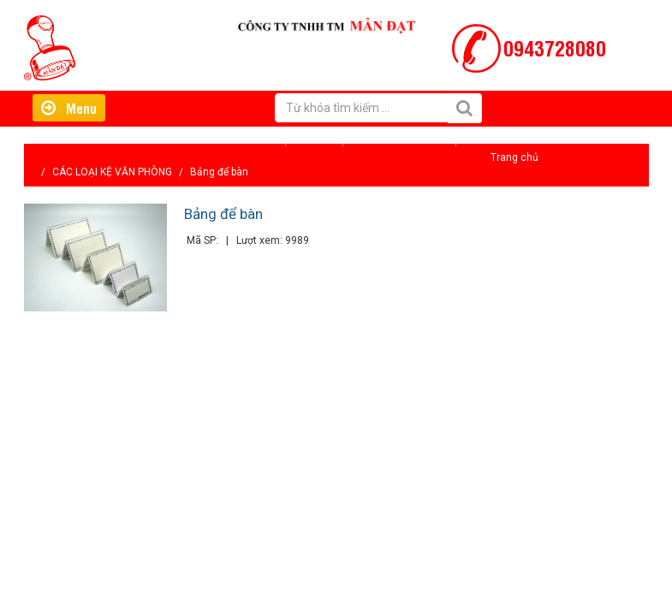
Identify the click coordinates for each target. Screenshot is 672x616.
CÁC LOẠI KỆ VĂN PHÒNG (112, 172)
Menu (69, 108)
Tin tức (385, 140)
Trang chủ (514, 157)
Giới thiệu (272, 140)
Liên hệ (441, 140)
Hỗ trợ (331, 140)
